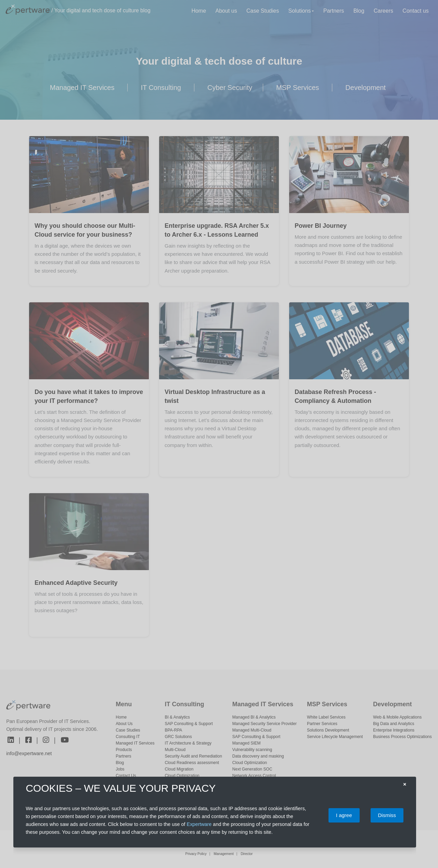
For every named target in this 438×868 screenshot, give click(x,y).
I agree (344, 815)
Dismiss (387, 815)
